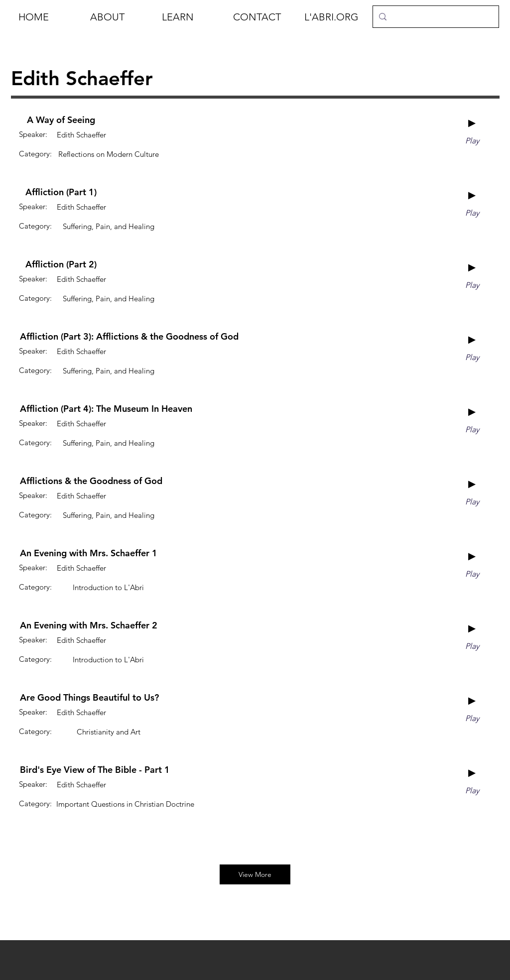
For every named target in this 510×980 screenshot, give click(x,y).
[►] (472, 123)
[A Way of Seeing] (61, 120)
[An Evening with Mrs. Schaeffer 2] (89, 625)
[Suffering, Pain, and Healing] (108, 226)
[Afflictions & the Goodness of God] (91, 481)
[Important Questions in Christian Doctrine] (125, 804)
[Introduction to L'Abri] (108, 587)
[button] (119, 17)
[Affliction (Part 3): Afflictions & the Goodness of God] (129, 337)
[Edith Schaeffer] (81, 134)
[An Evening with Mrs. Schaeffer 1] (89, 553)
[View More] (255, 874)
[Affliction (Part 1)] (61, 192)
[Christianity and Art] (108, 732)
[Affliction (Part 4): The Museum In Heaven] (106, 409)
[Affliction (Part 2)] (61, 264)
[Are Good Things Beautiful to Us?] (89, 698)
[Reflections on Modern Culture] (108, 154)
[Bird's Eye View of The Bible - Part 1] (95, 770)
